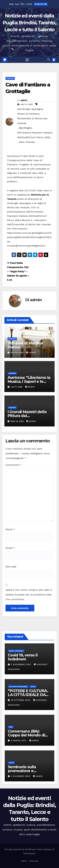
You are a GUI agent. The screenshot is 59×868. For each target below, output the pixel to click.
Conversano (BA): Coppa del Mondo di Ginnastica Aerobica (26, 735)
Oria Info (34, 861)
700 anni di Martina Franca (25, 345)
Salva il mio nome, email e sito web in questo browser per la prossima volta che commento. (29, 595)
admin (24, 100)
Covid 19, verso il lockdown (23, 657)
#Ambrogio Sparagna (30, 109)
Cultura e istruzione (18, 687)
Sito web (11, 567)
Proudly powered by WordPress (20, 849)
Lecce (33, 687)
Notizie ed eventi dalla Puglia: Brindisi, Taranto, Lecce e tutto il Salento (29, 23)
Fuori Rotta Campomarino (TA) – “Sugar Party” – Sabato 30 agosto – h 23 (18, 271)
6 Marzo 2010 (19, 741)
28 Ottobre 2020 (21, 700)
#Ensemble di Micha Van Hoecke (32, 121)
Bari (11, 727)
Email (10, 548)
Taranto (10, 78)
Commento (13, 465)
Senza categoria (16, 651)
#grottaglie (25, 128)
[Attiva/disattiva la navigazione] (27, 60)
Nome (10, 529)
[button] (49, 60)
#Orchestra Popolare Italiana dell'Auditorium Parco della (35, 135)
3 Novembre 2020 (21, 664)
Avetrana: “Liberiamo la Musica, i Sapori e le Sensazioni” (29, 381)
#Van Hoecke (27, 142)
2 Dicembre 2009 (21, 776)
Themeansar (29, 853)
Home (24, 861)
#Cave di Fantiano (28, 114)
